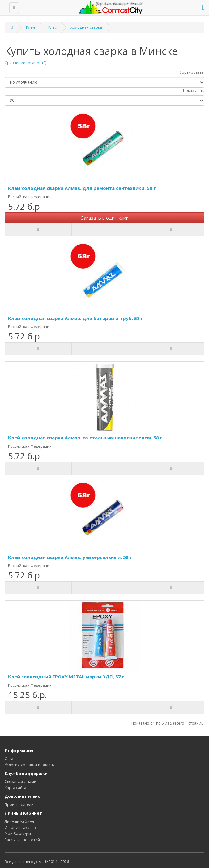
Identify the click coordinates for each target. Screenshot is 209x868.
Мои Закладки (18, 834)
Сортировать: (192, 72)
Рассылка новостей (22, 840)
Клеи (30, 27)
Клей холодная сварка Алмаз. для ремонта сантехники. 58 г (82, 188)
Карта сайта (15, 788)
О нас (10, 759)
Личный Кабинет (20, 821)
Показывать (194, 91)
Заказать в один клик (105, 218)
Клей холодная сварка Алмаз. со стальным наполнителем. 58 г (85, 438)
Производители (19, 805)
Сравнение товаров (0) (26, 63)
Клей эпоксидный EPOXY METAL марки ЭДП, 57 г (66, 677)
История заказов (20, 827)
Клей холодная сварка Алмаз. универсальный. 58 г (70, 557)
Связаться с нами (21, 782)
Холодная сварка (86, 27)
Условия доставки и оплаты (30, 765)
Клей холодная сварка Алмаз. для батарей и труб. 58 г (76, 318)
